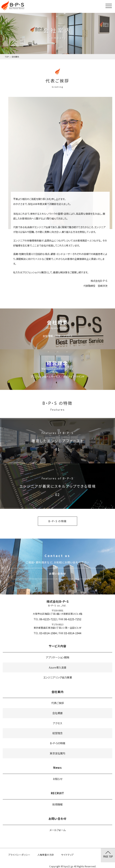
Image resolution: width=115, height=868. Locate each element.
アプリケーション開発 (58, 657)
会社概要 (57, 713)
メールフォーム (57, 830)
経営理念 (57, 733)
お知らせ (57, 779)
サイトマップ (67, 855)
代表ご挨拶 (57, 703)
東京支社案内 (57, 753)
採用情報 (57, 804)
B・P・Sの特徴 (58, 743)
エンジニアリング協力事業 (58, 677)
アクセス (58, 723)
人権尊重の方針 (46, 855)
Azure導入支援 (58, 667)
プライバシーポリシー (19, 855)
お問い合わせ (57, 574)
